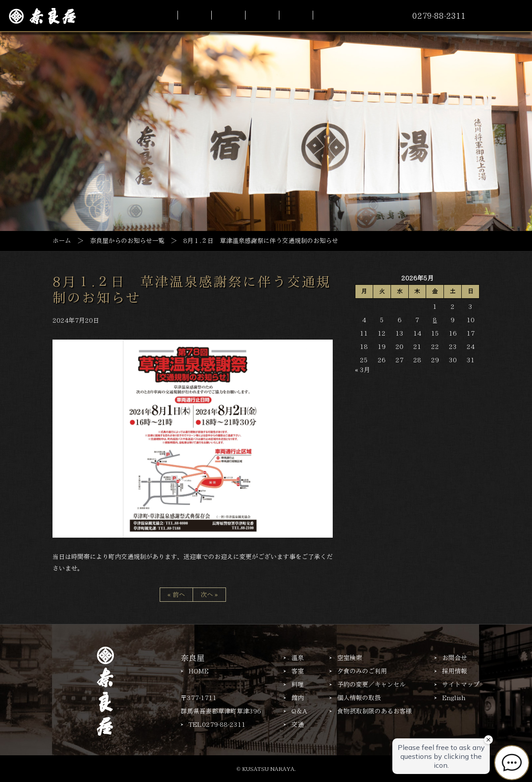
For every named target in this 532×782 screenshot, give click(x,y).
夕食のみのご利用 (362, 671)
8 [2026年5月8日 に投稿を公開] (435, 320)
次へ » (209, 595)
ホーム (62, 240)
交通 (298, 725)
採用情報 (455, 671)
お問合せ (455, 658)
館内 (298, 698)
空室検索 (350, 658)
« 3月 (363, 370)
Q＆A (299, 711)
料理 (298, 685)
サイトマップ (461, 685)
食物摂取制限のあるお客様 (375, 711)
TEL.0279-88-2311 (217, 725)
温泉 (298, 658)
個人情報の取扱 (359, 698)
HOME (199, 671)
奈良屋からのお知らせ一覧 (127, 240)
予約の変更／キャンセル (371, 685)
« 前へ (176, 595)
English (454, 698)
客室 (298, 671)
